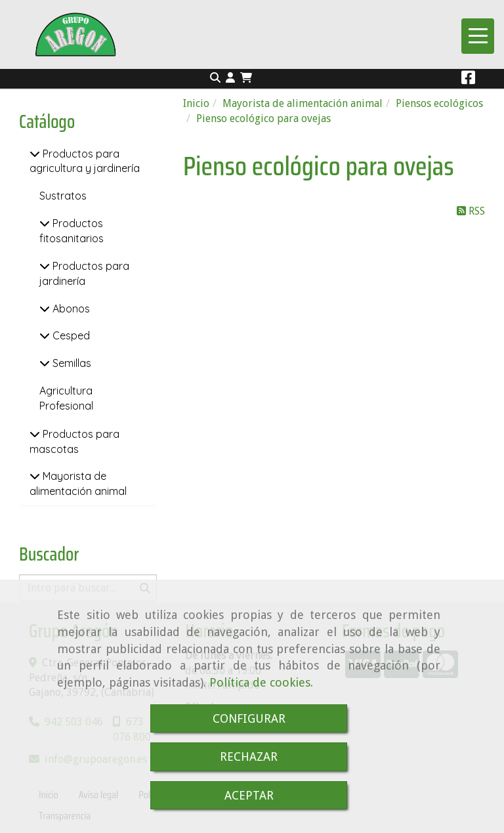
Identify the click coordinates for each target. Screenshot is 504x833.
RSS (471, 211)
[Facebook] (468, 80)
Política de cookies (260, 682)
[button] (230, 78)
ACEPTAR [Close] (249, 795)
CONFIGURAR (249, 718)
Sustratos (63, 196)
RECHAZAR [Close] (249, 757)
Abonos (70, 309)
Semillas (71, 363)
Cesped (70, 335)
